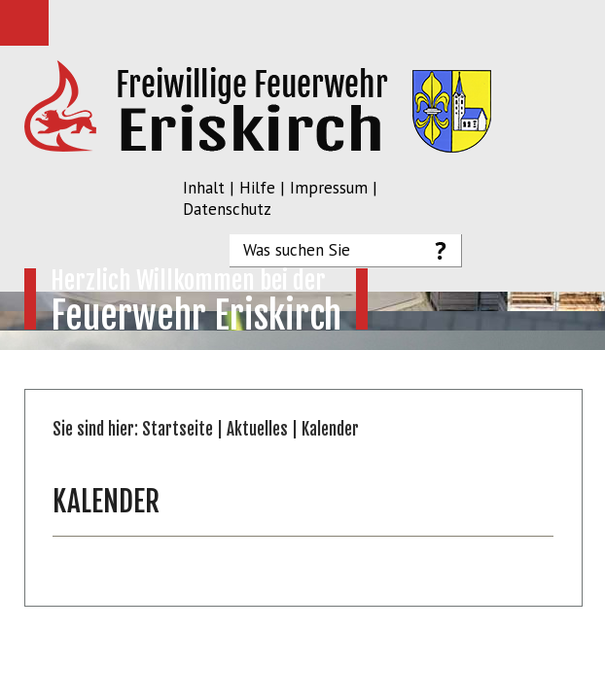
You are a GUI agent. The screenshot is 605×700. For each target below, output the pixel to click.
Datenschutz (227, 209)
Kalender (330, 429)
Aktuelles (257, 429)
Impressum (329, 188)
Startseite (178, 429)
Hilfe (257, 188)
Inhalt (204, 188)
